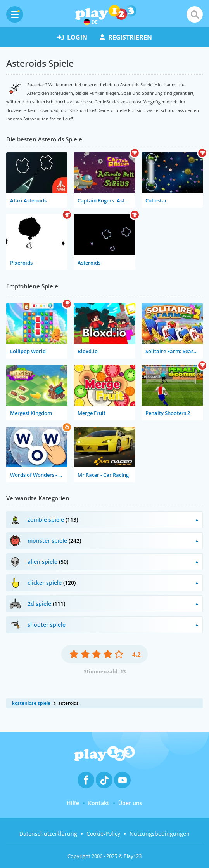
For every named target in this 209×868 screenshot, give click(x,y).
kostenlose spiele (31, 703)
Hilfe (73, 803)
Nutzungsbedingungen (160, 834)
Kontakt (99, 803)
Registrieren (126, 37)
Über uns (130, 803)
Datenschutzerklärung (48, 834)
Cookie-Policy (103, 834)
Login (72, 37)
